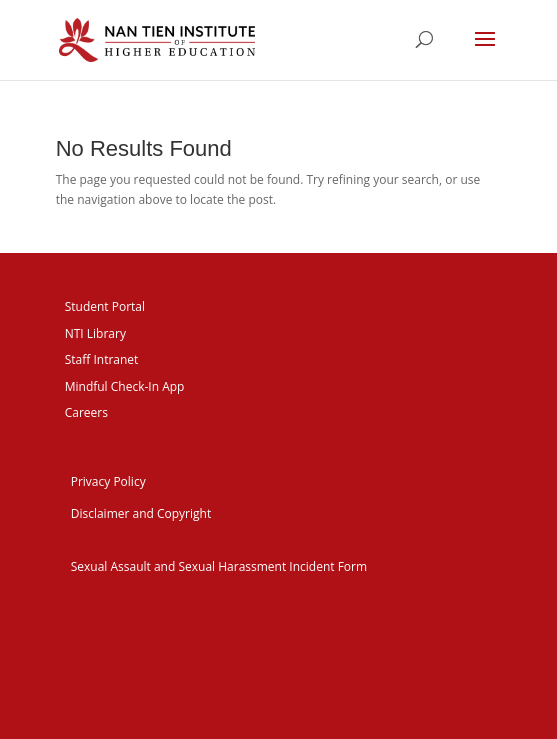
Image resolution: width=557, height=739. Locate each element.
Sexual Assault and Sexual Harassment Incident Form (219, 566)
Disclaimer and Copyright (141, 513)
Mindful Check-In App (125, 386)
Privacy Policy (108, 481)
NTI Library (95, 333)
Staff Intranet (102, 359)
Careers (86, 412)
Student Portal (105, 306)
